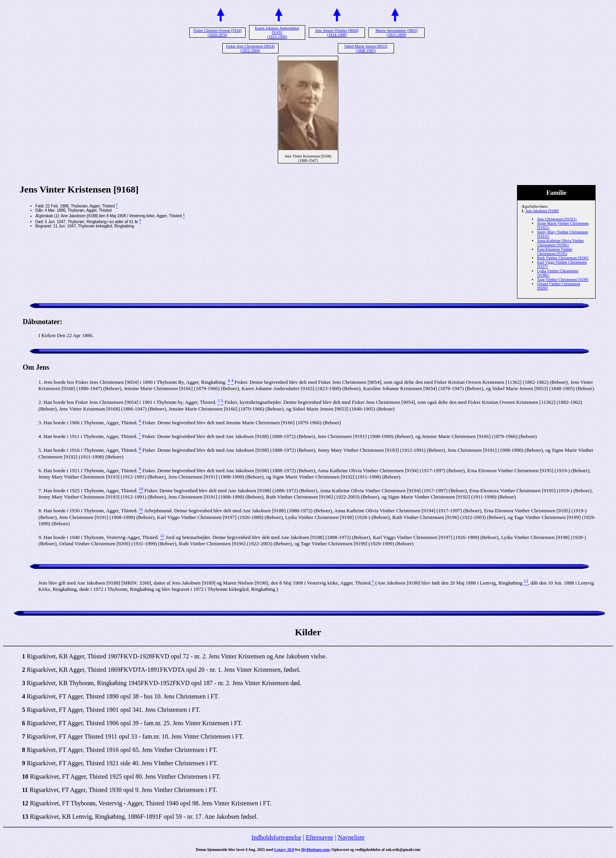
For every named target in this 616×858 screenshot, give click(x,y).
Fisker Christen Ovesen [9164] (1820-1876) (217, 33)
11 (25, 790)
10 (25, 776)
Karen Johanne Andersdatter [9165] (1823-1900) (277, 32)
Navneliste (351, 837)
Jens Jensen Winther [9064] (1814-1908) (337, 33)
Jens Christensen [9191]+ (557, 219)
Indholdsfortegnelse (276, 837)
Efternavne (319, 837)
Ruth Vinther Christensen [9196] (563, 258)
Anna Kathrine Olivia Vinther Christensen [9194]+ (560, 243)
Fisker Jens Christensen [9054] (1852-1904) (250, 48)
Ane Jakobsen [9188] (542, 211)
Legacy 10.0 (284, 850)
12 (25, 803)
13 (25, 817)
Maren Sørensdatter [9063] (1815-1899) (397, 33)
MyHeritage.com (315, 850)
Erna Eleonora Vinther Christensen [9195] (555, 251)
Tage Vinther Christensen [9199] (563, 280)
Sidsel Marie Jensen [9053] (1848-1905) (366, 48)
